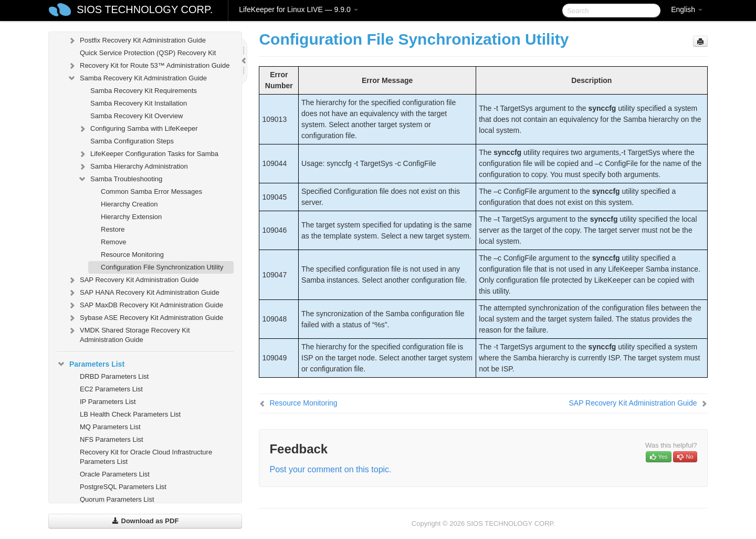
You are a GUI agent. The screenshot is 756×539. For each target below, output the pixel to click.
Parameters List (91, 364)
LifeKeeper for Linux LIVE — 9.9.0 (298, 9)
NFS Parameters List (112, 439)
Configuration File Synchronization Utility (162, 267)
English (687, 9)
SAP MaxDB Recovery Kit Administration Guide (145, 305)
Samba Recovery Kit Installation (139, 103)
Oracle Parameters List (115, 474)
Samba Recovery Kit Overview (136, 116)
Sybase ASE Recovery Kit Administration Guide (145, 318)
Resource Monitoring (132, 255)
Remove (113, 242)
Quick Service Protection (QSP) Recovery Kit (148, 53)
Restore (113, 229)
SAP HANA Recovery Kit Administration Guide (143, 293)
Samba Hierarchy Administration (133, 167)
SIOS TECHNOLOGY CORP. (145, 9)
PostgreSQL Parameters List (123, 487)
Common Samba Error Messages (151, 191)
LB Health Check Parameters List (130, 414)
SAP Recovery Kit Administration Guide (133, 280)
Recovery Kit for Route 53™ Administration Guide (148, 66)
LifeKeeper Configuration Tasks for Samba (148, 154)
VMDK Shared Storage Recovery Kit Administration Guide (129, 334)
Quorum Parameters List (117, 499)
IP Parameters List (108, 402)
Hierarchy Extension (131, 217)
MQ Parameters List (110, 427)
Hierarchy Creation (129, 204)
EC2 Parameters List (111, 389)
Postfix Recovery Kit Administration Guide (136, 40)
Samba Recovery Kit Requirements (144, 91)
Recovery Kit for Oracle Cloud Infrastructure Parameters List (146, 457)
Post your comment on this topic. (330, 469)
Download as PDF (145, 521)
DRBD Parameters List (114, 376)
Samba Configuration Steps (132, 141)
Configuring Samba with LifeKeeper (138, 129)
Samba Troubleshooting (120, 179)
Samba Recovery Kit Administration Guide (137, 78)
